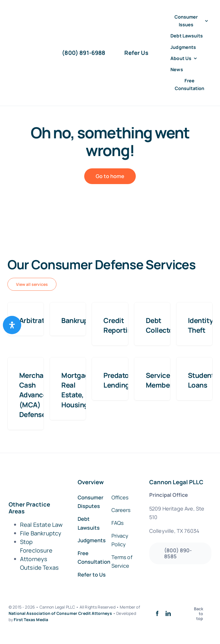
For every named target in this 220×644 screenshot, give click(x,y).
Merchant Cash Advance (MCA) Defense (35, 395)
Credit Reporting (120, 325)
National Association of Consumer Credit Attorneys (60, 613)
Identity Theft (200, 325)
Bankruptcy (80, 320)
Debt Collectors (163, 325)
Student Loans (201, 380)
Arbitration (37, 320)
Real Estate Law (41, 525)
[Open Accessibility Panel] (12, 325)
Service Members (161, 380)
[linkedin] (168, 613)
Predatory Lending (119, 380)
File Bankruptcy (41, 533)
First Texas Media (31, 620)
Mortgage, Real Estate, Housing (78, 390)
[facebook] (157, 613)
